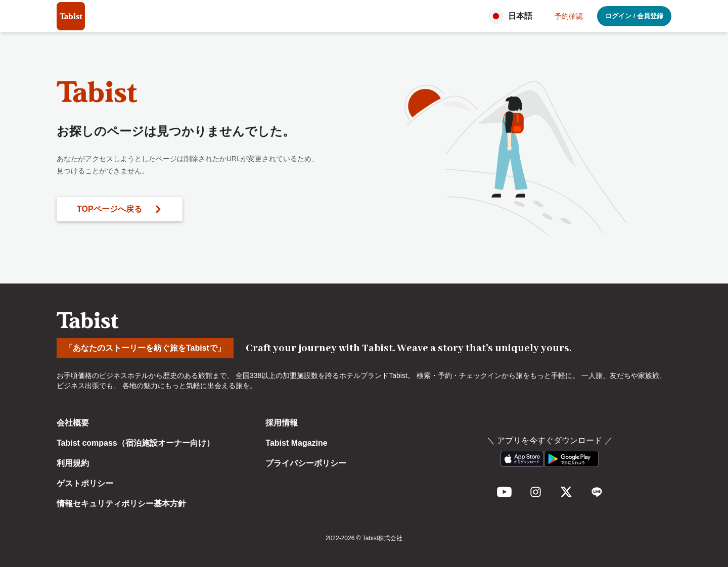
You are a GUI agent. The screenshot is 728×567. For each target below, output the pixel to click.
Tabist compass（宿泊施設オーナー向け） (135, 443)
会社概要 (73, 423)
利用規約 (73, 463)
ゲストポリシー (85, 483)
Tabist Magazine (296, 443)
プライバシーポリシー (306, 463)
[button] (513, 16)
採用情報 (282, 423)
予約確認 (569, 16)
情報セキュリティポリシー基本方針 (121, 504)
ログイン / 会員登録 (634, 16)
